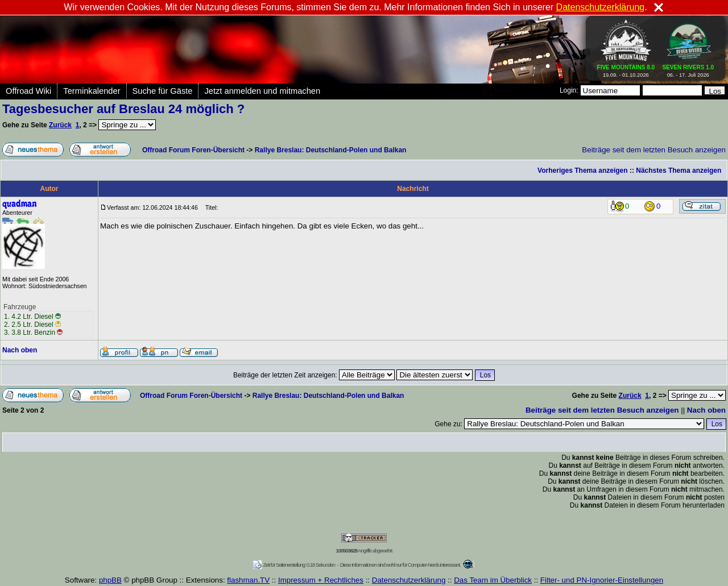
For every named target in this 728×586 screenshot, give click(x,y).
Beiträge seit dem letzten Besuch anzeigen (654, 150)
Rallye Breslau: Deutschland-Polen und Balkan (331, 150)
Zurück (60, 125)
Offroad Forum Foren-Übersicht (193, 150)
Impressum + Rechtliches (321, 580)
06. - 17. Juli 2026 (688, 69)
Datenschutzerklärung (409, 580)
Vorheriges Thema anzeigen (583, 171)
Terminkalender (92, 91)
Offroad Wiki (28, 91)
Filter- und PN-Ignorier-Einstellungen (602, 580)
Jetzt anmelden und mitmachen (262, 91)
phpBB (110, 580)
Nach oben (20, 350)
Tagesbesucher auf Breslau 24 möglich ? (123, 109)
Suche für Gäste (163, 91)
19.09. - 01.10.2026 (626, 69)
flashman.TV (248, 580)
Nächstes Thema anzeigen (679, 171)
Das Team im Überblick (493, 580)
